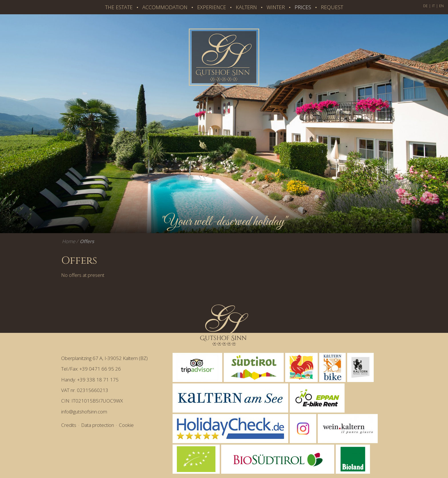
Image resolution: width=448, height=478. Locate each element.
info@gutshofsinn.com (84, 412)
